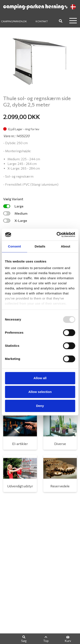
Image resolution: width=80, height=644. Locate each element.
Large (13, 206)
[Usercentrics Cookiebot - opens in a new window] (57, 235)
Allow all (40, 378)
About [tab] (65, 246)
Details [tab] (40, 246)
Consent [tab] (14, 246)
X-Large (15, 220)
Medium (15, 213)
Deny (40, 406)
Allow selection (40, 392)
